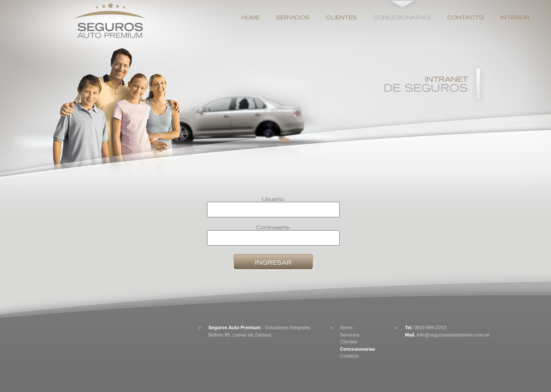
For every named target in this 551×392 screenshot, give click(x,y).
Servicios (293, 17)
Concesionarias (402, 17)
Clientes (341, 17)
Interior (515, 17)
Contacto (466, 17)
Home (250, 17)
